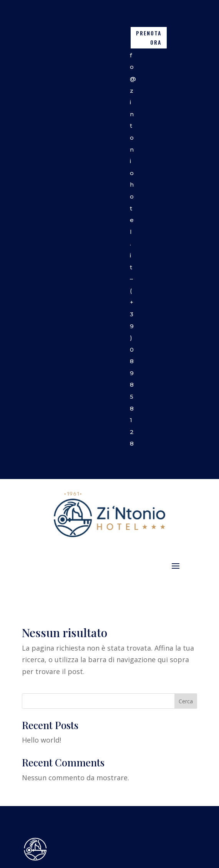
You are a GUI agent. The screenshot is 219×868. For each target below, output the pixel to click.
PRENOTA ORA (149, 38)
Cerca (186, 701)
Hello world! (41, 740)
